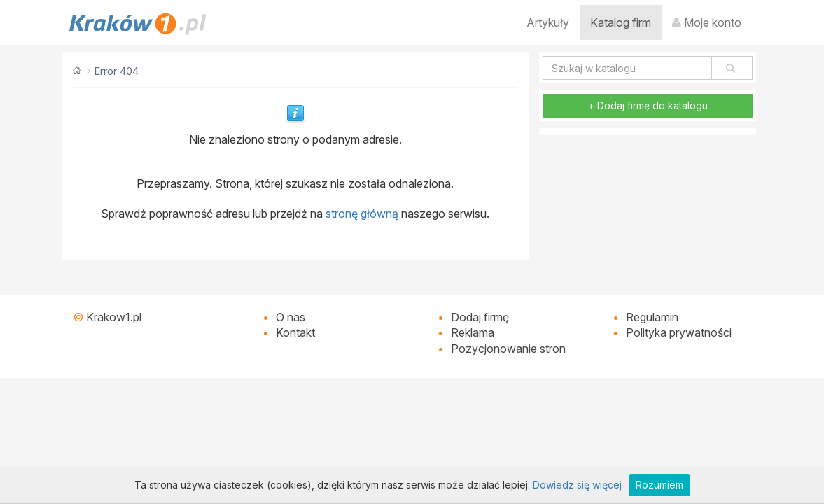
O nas (291, 317)
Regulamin (652, 317)
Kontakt (295, 332)
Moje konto (707, 22)
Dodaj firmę (480, 317)
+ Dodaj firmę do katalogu (648, 105)
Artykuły (548, 22)
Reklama (473, 332)
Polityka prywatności (679, 332)
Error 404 (116, 71)
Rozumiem (659, 485)
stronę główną (362, 213)
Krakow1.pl (114, 317)
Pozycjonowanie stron (508, 349)
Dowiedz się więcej (577, 485)
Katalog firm (621, 22)
